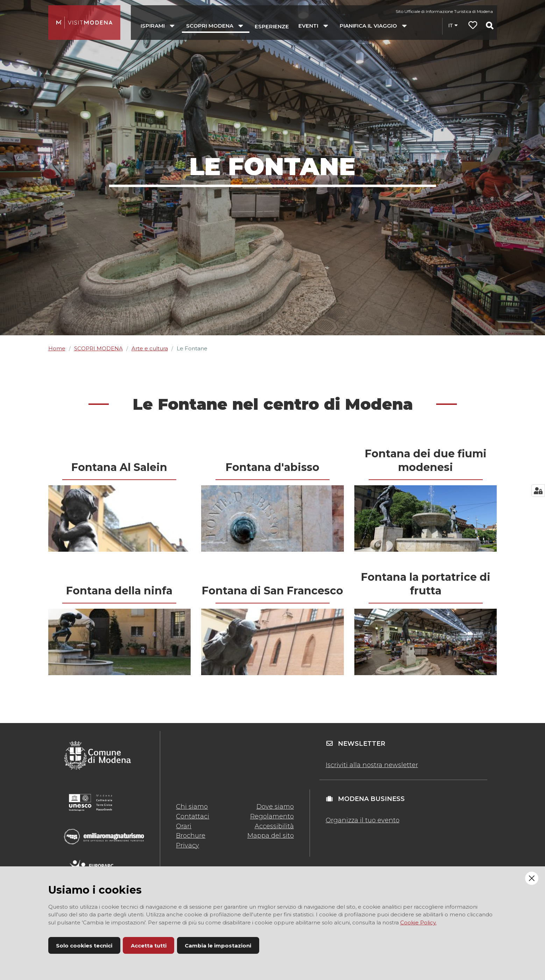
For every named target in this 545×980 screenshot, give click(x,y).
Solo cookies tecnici (84, 946)
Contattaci (193, 816)
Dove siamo (275, 807)
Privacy (187, 845)
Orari (184, 826)
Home (57, 348)
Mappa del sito (271, 836)
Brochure (191, 836)
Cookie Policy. (418, 922)
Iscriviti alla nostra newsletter (372, 765)
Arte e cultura (150, 348)
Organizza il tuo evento (363, 820)
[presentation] (120, 518)
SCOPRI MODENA (98, 348)
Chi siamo (192, 807)
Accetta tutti (149, 946)
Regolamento (272, 816)
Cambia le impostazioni (218, 946)
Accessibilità (274, 826)
